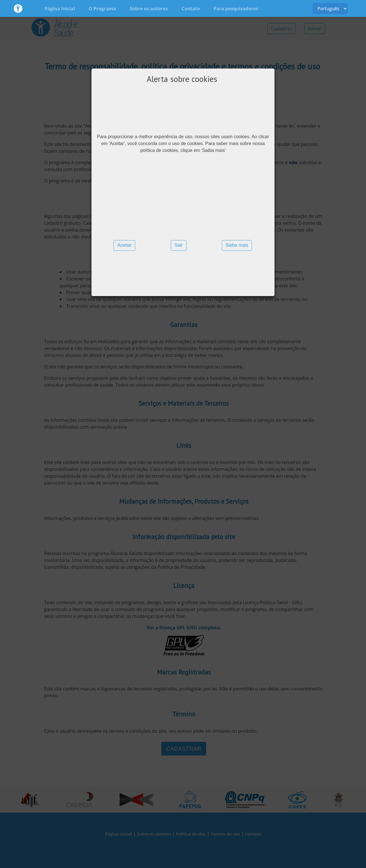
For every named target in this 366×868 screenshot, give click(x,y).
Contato (191, 9)
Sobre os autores (149, 9)
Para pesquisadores (236, 9)
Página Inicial (60, 9)
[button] (124, 245)
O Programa (102, 9)
